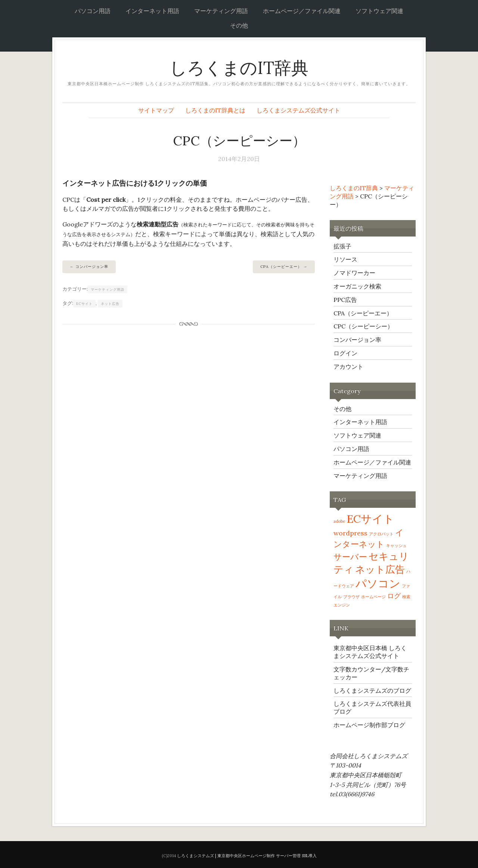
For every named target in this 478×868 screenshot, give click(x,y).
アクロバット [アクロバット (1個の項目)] (381, 534)
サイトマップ (156, 110)
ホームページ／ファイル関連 (302, 11)
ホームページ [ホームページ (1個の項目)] (373, 597)
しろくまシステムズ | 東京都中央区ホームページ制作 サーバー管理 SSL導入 (247, 856)
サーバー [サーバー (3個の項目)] (350, 557)
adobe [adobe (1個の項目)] (339, 521)
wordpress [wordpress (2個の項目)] (350, 533)
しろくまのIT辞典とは (215, 110)
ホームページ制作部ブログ (369, 725)
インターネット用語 (152, 11)
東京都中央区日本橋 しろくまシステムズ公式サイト (370, 652)
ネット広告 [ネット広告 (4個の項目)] (380, 569)
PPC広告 (345, 300)
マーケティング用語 (221, 11)
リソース (345, 259)
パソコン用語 (93, 11)
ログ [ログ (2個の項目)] (394, 596)
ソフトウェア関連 (379, 11)
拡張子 (342, 246)
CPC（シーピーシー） (363, 326)
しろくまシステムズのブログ (372, 691)
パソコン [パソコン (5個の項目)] (378, 583)
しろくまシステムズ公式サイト (298, 110)
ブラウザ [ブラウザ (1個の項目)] (351, 597)
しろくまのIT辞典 (239, 68)
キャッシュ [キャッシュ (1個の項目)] (396, 546)
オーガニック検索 (357, 286)
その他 (239, 25)
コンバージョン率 (92, 267)
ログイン (345, 353)
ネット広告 (110, 304)
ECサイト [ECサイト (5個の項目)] (370, 519)
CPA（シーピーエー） (281, 267)
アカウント (348, 367)
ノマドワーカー (354, 273)
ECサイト (84, 304)
